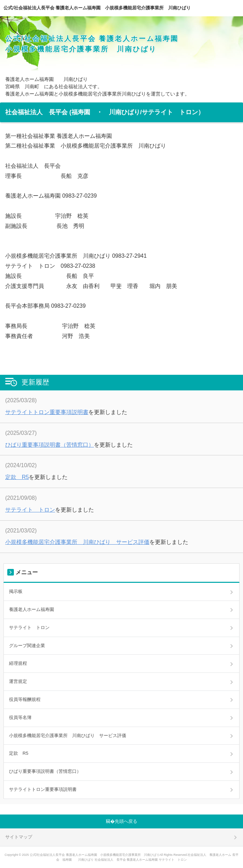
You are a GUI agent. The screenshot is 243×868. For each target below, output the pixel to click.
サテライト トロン (30, 510)
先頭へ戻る (126, 821)
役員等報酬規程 (25, 699)
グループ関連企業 (27, 646)
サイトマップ (19, 837)
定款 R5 (17, 477)
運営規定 (18, 681)
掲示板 (16, 591)
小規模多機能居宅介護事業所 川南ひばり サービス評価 (77, 542)
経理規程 (18, 663)
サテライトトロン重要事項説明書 (47, 412)
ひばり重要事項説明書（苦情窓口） (50, 445)
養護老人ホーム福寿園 (32, 609)
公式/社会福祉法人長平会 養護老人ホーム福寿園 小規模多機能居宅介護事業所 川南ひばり (97, 8)
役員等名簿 (20, 717)
